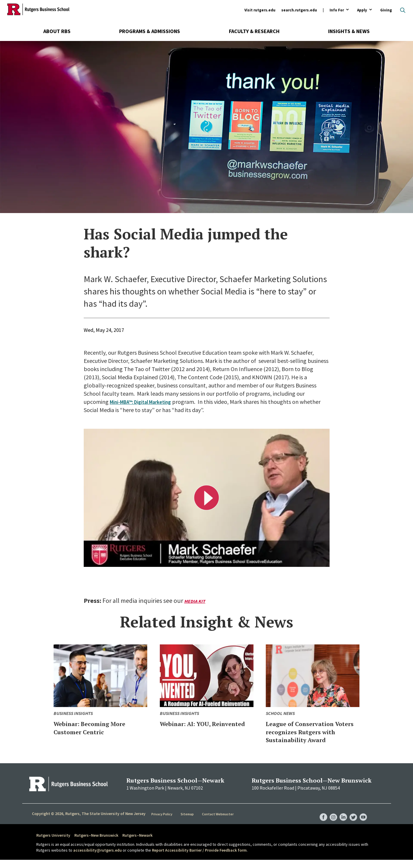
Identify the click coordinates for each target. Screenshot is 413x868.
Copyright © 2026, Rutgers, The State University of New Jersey (89, 822)
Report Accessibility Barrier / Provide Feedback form (199, 858)
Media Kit (196, 601)
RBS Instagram (330, 819)
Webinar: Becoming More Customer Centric (99, 727)
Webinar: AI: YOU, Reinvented (192, 727)
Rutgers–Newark (137, 843)
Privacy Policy (162, 822)
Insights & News (349, 31)
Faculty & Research (254, 31)
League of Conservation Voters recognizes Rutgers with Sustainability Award (308, 735)
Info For (337, 10)
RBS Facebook (318, 819)
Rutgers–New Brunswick (96, 843)
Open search (403, 10)
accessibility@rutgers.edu (97, 858)
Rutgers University (53, 843)
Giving (386, 10)
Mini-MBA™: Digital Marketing (147, 402)
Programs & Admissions (150, 31)
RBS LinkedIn (341, 819)
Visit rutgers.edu (260, 10)
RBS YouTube (363, 819)
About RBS (57, 31)
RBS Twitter (352, 819)
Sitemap (187, 822)
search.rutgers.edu (299, 10)
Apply (362, 10)
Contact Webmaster (218, 822)
